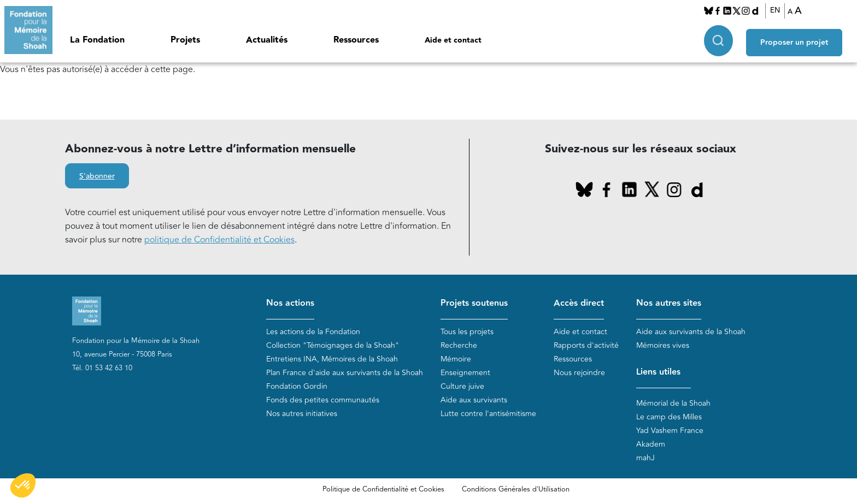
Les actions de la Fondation (313, 332)
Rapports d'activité (586, 346)
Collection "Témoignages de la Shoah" (333, 346)
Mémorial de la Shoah (673, 403)
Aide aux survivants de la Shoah (691, 332)
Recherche (459, 346)
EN (778, 10)
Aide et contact (453, 40)
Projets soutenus (474, 303)
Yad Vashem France (670, 431)
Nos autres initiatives (302, 414)
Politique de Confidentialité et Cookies (383, 489)
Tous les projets (467, 332)
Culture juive (462, 387)
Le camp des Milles (669, 417)
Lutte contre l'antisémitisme (488, 414)
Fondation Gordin (297, 387)
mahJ (645, 458)
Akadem (651, 444)
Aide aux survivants (474, 401)
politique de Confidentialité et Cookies (219, 240)
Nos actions (290, 303)
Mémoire (456, 360)
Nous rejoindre (579, 373)
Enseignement (465, 373)
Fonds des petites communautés (323, 401)
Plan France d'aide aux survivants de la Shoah (345, 373)
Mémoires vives (663, 346)
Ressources (356, 40)
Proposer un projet (800, 39)
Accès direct (579, 303)
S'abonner (97, 176)
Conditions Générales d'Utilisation (516, 489)
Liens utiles (658, 373)
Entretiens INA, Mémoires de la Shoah (332, 360)
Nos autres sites (669, 303)
